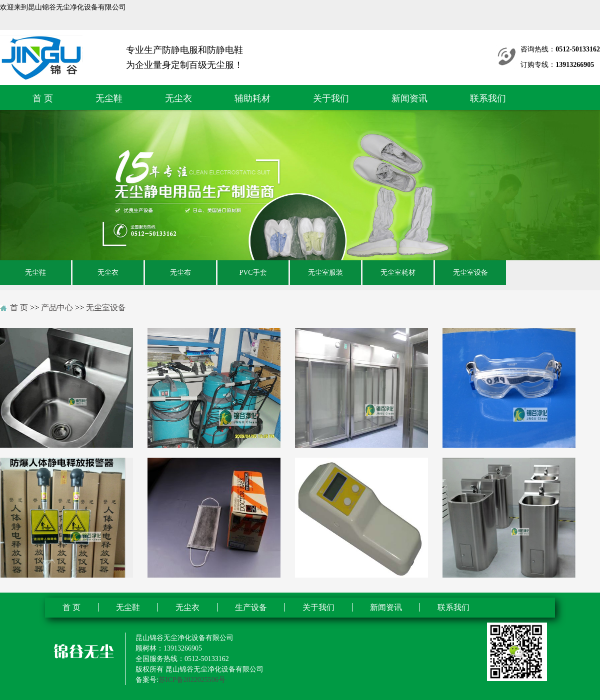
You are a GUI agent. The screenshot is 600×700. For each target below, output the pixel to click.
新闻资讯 (409, 98)
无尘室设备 (470, 273)
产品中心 (57, 308)
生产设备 (251, 607)
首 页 (43, 98)
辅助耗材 (252, 98)
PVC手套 (253, 273)
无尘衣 (178, 98)
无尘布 (180, 273)
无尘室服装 (325, 273)
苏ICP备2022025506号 (192, 680)
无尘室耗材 (398, 273)
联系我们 (488, 98)
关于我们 (331, 98)
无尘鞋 (109, 98)
